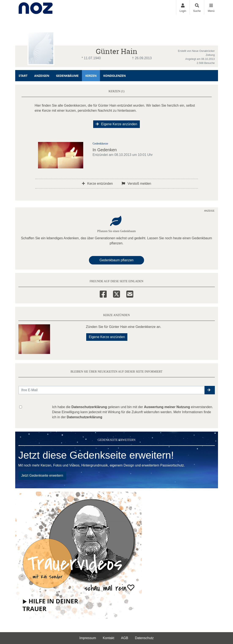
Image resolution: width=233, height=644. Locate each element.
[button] (210, 390)
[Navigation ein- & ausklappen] (211, 7)
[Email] (130, 293)
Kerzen (91, 76)
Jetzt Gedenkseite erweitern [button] (42, 475)
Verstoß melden (136, 184)
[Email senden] (112, 390)
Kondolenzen (114, 76)
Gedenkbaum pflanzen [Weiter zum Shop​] (116, 260)
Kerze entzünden (97, 184)
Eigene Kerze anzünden (116, 124)
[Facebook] (103, 293)
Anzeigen (42, 76)
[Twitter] (116, 293)
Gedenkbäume (67, 76)
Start (23, 76)
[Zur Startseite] (36, 7)
